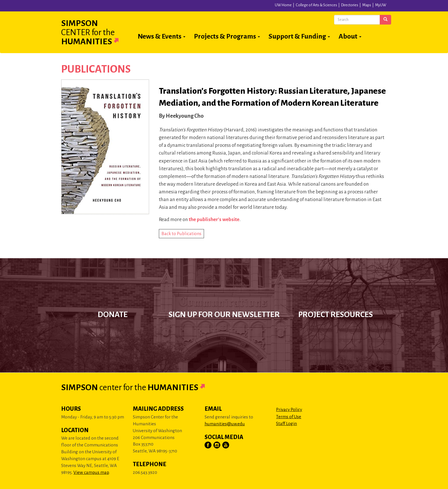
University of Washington (122, 7)
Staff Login (286, 423)
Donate (113, 314)
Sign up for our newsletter (224, 314)
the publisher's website (214, 220)
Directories (350, 5)
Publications (96, 69)
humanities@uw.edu (225, 424)
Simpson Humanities (97, 32)
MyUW (381, 5)
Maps (367, 5)
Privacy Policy (289, 409)
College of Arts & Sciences (316, 5)
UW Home (283, 5)
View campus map (91, 472)
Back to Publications (181, 234)
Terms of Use (289, 417)
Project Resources (336, 314)
